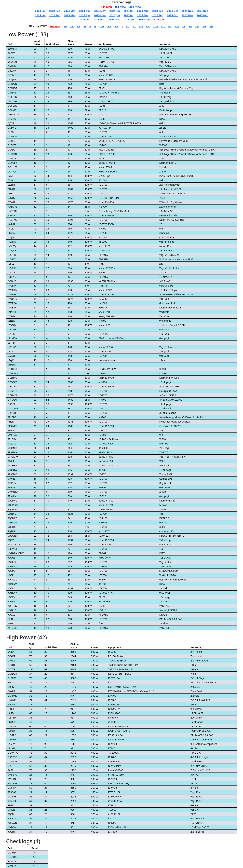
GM (102, 26)
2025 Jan (40, 15)
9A (65, 26)
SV (190, 26)
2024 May (100, 11)
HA (109, 26)
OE (141, 26)
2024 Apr (85, 11)
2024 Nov (187, 11)
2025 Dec (202, 15)
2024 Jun (115, 11)
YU (211, 26)
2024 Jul (129, 11)
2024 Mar (70, 11)
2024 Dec (202, 11)
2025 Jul (129, 15)
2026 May (144, 19)
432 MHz (120, 7)
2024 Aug (143, 11)
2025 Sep (158, 15)
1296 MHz (134, 7)
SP (184, 26)
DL (72, 26)
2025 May (100, 15)
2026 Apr (129, 19)
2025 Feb (55, 15)
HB (116, 26)
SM (177, 26)
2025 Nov (187, 15)
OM (156, 26)
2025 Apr (85, 15)
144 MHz (106, 7)
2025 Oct (172, 15)
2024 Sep (158, 11)
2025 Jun (115, 15)
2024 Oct (172, 11)
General (55, 26)
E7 (79, 26)
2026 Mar (114, 19)
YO (204, 26)
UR (197, 26)
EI (85, 26)
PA (170, 26)
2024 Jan (40, 11)
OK (148, 26)
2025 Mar (70, 15)
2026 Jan (84, 19)
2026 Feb (99, 19)
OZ (163, 26)
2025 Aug (143, 15)
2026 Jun (159, 19)
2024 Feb (55, 11)
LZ (134, 26)
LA (128, 26)
